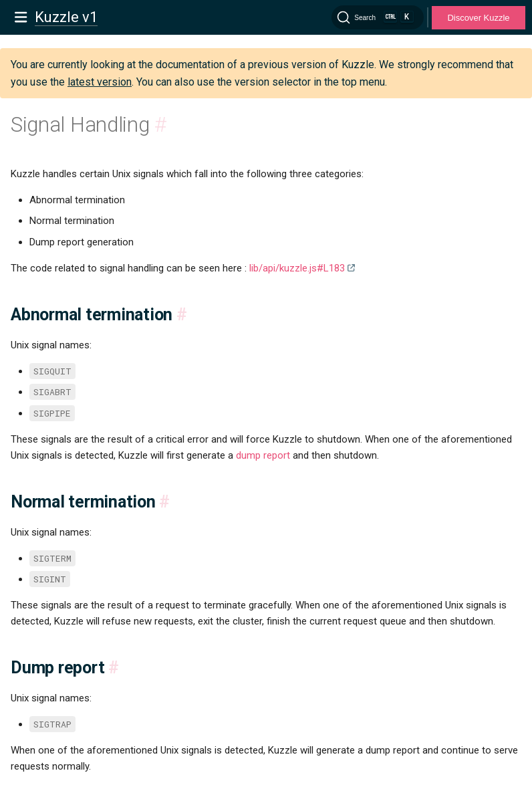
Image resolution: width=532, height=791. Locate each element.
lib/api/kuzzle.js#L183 (297, 268)
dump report (263, 455)
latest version (100, 82)
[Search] (378, 17)
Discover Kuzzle (478, 18)
